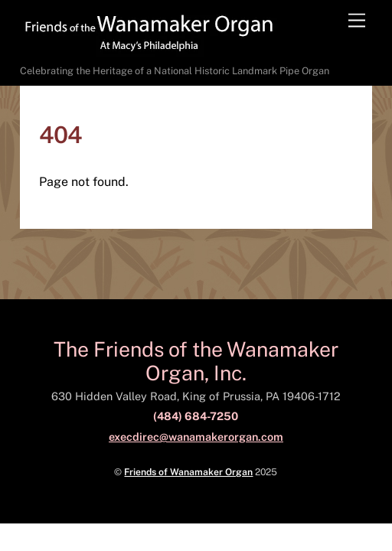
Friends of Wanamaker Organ (188, 472)
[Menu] (357, 21)
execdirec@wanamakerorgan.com (196, 437)
